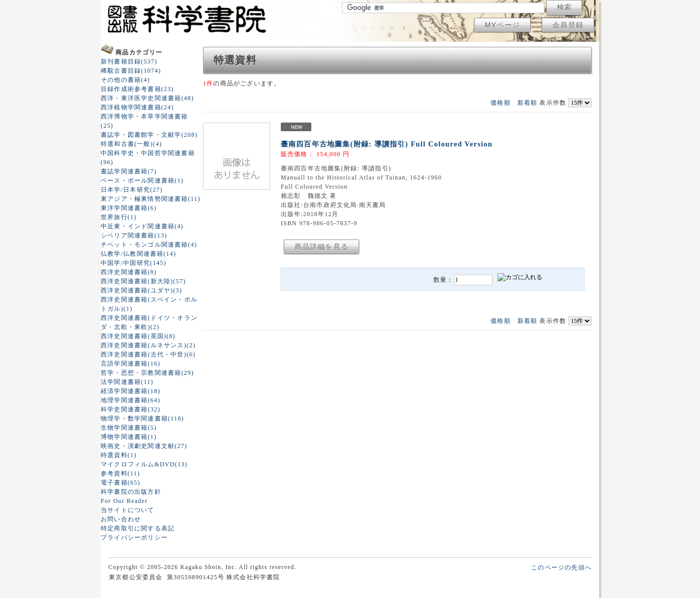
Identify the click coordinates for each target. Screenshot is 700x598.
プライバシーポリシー (134, 537)
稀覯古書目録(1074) (131, 71)
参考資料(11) (120, 473)
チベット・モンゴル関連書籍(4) (149, 245)
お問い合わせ (121, 519)
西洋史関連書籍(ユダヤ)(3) (141, 290)
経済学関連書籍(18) (130, 391)
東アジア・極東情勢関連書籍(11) (151, 199)
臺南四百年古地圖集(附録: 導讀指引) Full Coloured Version (387, 144)
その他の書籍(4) (125, 80)
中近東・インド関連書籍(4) (142, 226)
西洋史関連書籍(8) (129, 272)
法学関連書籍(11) (127, 382)
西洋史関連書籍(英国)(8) (138, 336)
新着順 (528, 103)
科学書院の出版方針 (131, 492)
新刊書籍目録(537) (129, 62)
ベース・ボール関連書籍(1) (142, 181)
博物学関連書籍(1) (129, 437)
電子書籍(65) (121, 483)
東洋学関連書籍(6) (129, 208)
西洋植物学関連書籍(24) (137, 107)
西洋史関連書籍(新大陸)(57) (143, 281)
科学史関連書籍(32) (130, 409)
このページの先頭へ (561, 567)
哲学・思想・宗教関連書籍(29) (147, 373)
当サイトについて (128, 510)
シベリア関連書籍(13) (134, 235)
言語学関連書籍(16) (130, 364)
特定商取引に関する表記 (138, 528)
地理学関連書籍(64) (130, 400)
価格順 (501, 103)
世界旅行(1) (119, 217)
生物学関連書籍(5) (129, 428)
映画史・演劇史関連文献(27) (144, 446)
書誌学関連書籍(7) (129, 171)
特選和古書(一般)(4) (131, 144)
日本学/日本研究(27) (132, 190)
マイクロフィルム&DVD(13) (144, 464)
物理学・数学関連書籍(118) (142, 418)
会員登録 (568, 25)
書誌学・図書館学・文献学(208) (149, 135)
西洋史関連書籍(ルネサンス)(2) (148, 345)
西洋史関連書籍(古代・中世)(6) (148, 354)
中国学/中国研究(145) (134, 263)
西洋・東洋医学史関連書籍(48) (147, 98)
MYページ (502, 25)
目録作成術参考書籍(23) (137, 89)
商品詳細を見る (322, 247)
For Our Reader (124, 501)
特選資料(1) (119, 455)
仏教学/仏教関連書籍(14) (138, 254)
